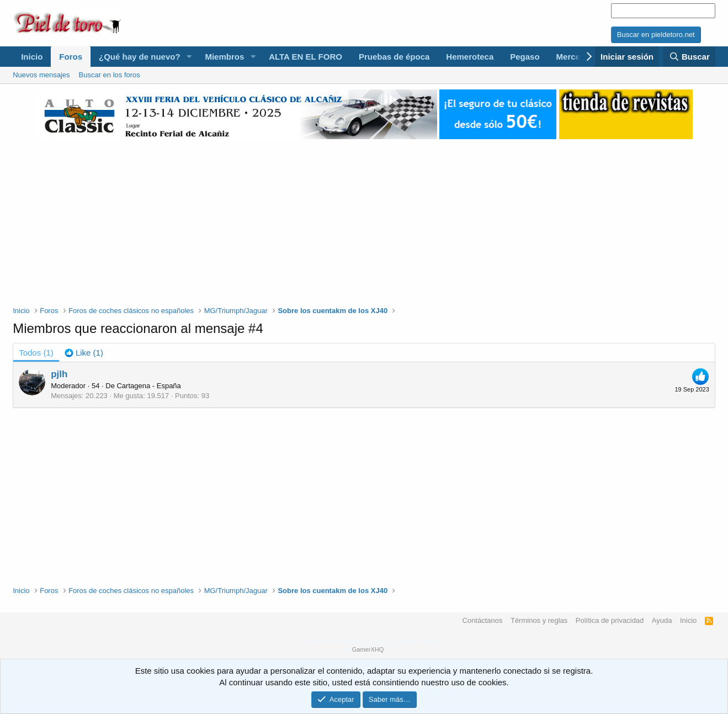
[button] (189, 57)
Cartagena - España (148, 386)
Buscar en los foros (110, 75)
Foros (71, 57)
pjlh (59, 374)
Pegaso (525, 57)
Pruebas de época (394, 57)
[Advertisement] (364, 216)
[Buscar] (689, 57)
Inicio (32, 57)
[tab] (84, 353)
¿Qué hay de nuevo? (140, 57)
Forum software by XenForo (364, 641)
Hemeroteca (470, 57)
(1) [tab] (36, 353)
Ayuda (662, 620)
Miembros (224, 57)
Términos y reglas (539, 620)
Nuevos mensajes (41, 75)
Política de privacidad (610, 620)
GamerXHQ (368, 649)
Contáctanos (482, 620)
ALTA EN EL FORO (305, 57)
